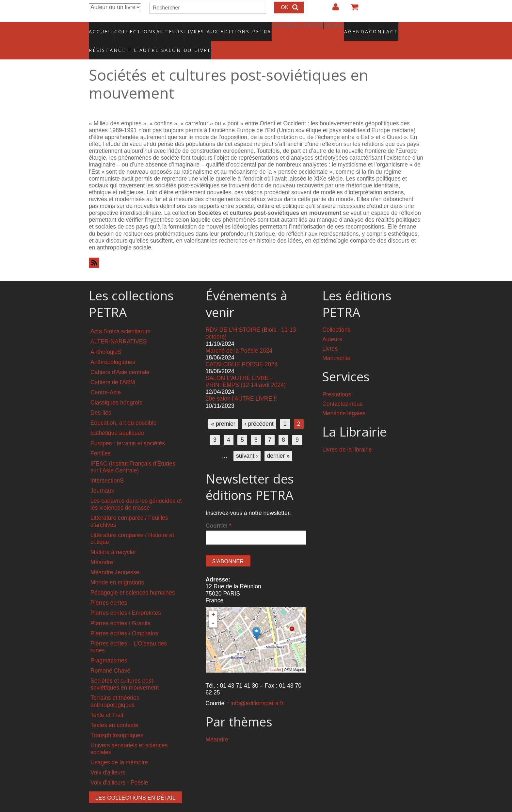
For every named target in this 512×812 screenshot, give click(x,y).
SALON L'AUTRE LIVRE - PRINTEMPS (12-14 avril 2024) (246, 368)
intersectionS (107, 467)
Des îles (101, 399)
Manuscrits (336, 344)
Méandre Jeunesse (115, 559)
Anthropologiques (113, 348)
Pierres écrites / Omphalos (124, 619)
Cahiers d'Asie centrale (120, 358)
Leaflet (276, 656)
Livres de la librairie (347, 436)
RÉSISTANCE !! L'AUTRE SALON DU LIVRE (134, 40)
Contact (361, 28)
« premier (223, 410)
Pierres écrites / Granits (120, 609)
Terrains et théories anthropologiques (115, 687)
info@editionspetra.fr (257, 690)
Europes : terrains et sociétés (128, 429)
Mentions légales (344, 400)
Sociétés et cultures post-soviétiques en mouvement (125, 670)
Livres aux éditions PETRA (214, 28)
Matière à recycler (113, 538)
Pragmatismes (109, 647)
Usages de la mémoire (119, 749)
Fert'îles (101, 439)
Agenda (333, 28)
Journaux (102, 477)
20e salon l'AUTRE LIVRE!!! (241, 385)
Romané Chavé (110, 657)
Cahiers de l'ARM (113, 368)
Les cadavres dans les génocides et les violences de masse (136, 491)
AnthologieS (106, 338)
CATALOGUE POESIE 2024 (242, 350)
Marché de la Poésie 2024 (239, 337)
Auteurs (166, 28)
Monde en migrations (117, 569)
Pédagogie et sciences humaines (133, 579)
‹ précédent (259, 410)
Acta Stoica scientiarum (120, 318)
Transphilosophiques (117, 721)
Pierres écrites (109, 589)
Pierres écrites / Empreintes (126, 599)
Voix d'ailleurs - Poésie (119, 769)
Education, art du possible (123, 409)
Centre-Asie (106, 378)
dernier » (278, 442)
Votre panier (352, 9)
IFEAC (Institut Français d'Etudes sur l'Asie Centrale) (133, 453)
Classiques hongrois (116, 389)
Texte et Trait (107, 701)
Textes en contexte (114, 711)
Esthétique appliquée (117, 419)
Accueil (102, 28)
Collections (133, 28)
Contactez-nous (342, 390)
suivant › (247, 442)
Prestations (337, 381)
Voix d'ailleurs (108, 759)
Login (332, 9)
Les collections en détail (136, 784)
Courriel (219, 512)
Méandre (102, 548)
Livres (330, 335)
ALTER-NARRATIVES (119, 328)
